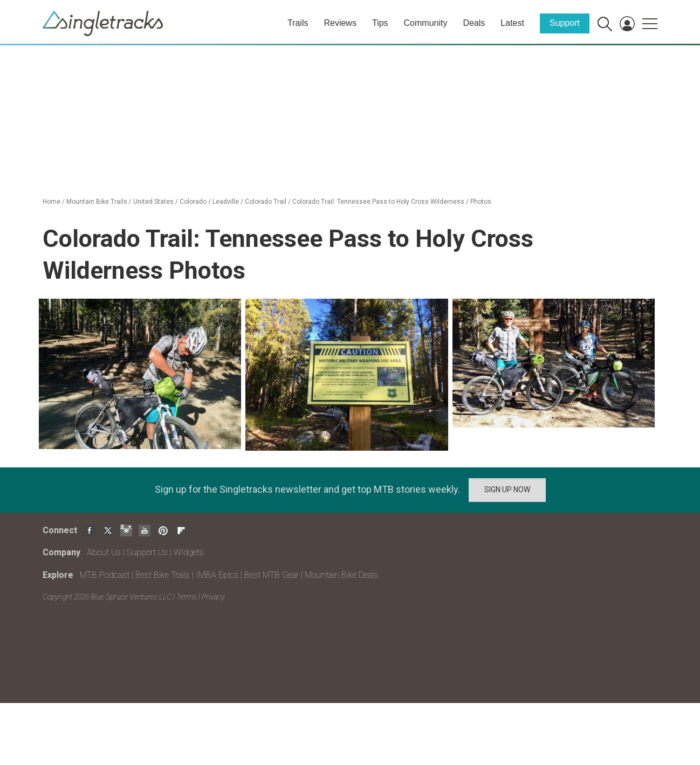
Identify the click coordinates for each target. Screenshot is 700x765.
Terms (187, 597)
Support (565, 23)
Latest (512, 23)
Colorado (193, 202)
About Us (104, 552)
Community (426, 23)
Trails (298, 23)
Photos (481, 202)
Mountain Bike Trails (97, 202)
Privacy (213, 597)
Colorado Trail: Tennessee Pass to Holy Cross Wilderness (378, 202)
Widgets (189, 552)
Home (52, 202)
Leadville (226, 202)
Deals (474, 23)
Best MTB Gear (272, 575)
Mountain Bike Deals (341, 575)
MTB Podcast (105, 575)
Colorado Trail (266, 202)
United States (153, 202)
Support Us (147, 552)
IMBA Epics (217, 575)
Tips (380, 23)
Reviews (340, 23)
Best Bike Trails (163, 575)
